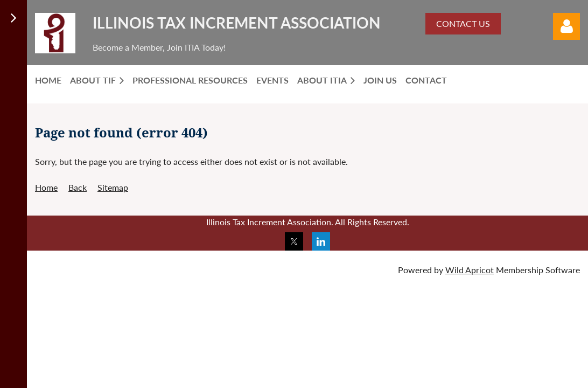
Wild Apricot (470, 270)
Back (78, 187)
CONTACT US (463, 23)
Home (46, 187)
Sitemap (113, 187)
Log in (566, 26)
